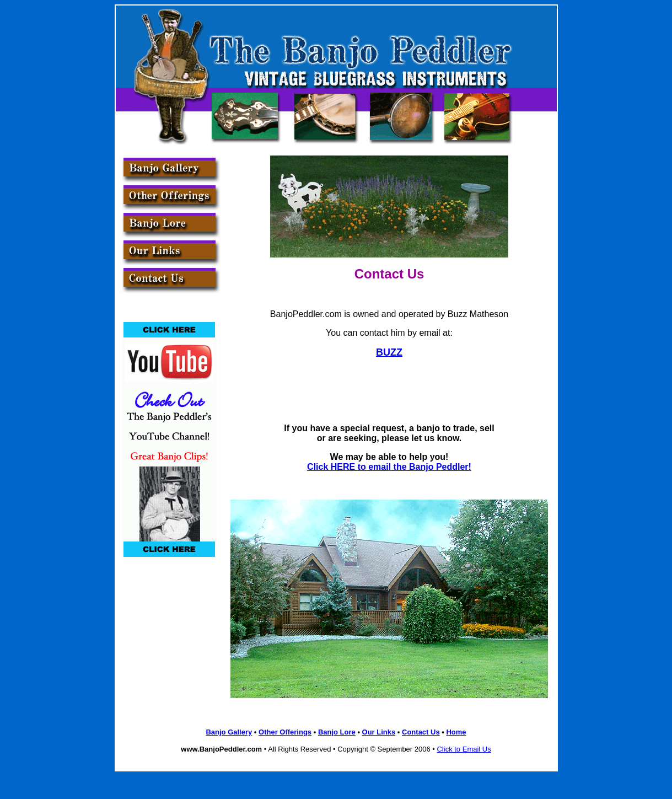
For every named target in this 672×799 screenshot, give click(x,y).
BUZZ (389, 352)
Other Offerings (285, 732)
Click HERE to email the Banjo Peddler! (389, 467)
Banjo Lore (337, 732)
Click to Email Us (464, 749)
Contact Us (421, 732)
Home (456, 732)
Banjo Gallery (229, 732)
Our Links (379, 732)
